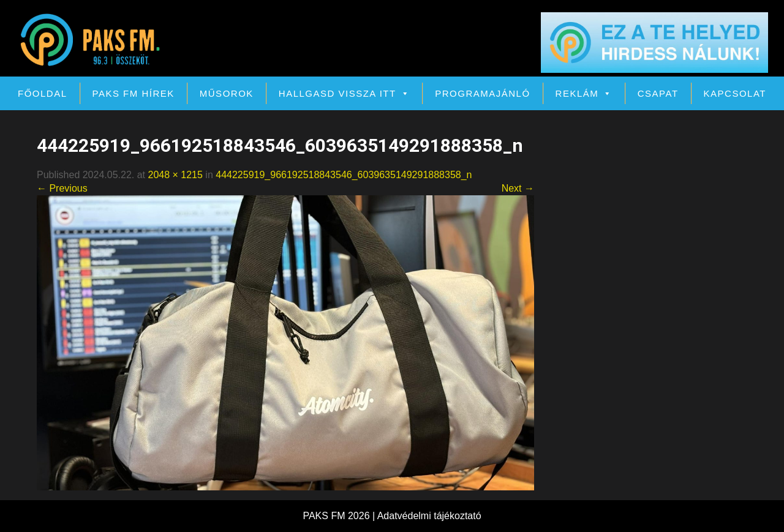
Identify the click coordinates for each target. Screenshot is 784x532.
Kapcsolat (735, 93)
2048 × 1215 (175, 175)
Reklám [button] (584, 93)
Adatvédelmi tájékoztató (429, 516)
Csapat (658, 93)
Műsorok (227, 93)
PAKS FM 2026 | (340, 516)
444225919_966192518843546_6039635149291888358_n (344, 175)
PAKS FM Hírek (134, 93)
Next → (518, 188)
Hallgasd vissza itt (344, 93)
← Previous (62, 188)
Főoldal (43, 93)
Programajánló (482, 93)
